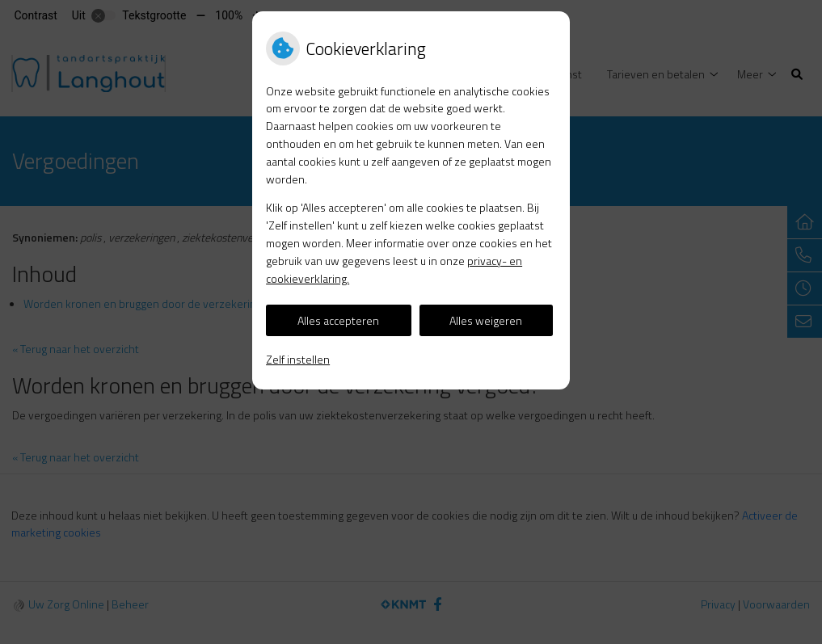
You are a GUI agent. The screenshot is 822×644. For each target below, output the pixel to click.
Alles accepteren (338, 320)
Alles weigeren (486, 320)
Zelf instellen (298, 359)
